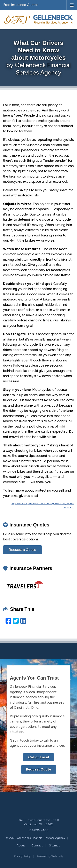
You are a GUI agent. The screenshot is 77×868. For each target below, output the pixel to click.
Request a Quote (22, 550)
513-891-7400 (38, 830)
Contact (37, 846)
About (21, 846)
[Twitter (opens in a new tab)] (16, 621)
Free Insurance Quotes (21, 5)
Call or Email (38, 757)
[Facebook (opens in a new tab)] (8, 621)
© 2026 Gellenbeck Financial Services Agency (36, 838)
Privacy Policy (22, 856)
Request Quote (39, 769)
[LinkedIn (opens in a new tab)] (23, 621)
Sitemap (55, 846)
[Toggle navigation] (72, 5)
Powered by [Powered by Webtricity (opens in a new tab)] (50, 856)
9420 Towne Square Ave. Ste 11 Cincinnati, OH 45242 (38, 822)
